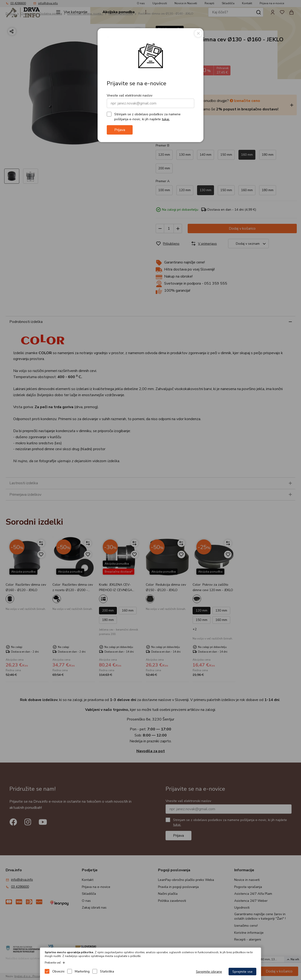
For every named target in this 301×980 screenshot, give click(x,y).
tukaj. (166, 119)
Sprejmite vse (242, 972)
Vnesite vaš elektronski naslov (130, 95)
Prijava (120, 130)
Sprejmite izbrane (209, 972)
